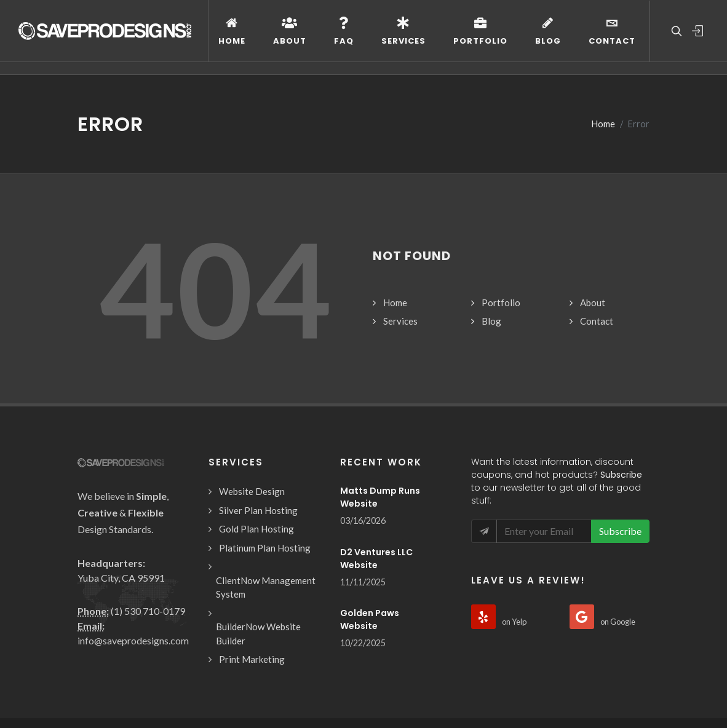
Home (395, 228)
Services (400, 247)
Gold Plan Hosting (256, 454)
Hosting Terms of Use (211, 691)
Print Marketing (252, 585)
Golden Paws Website (370, 545)
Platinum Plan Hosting (265, 473)
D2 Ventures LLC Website (376, 484)
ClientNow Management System (266, 513)
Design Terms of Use (118, 691)
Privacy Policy (289, 691)
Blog (491, 247)
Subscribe (620, 457)
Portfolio (501, 228)
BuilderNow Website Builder (258, 559)
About (593, 228)
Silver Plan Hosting (258, 436)
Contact (597, 247)
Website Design (252, 417)
